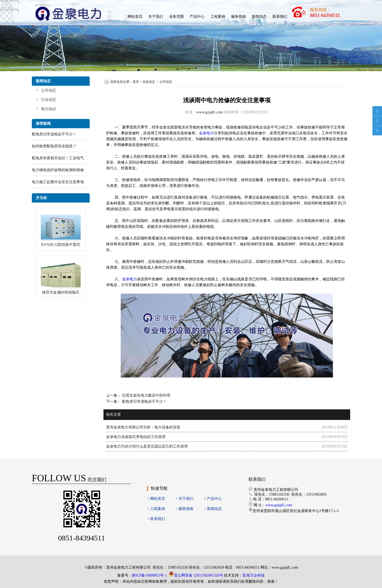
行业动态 (49, 100)
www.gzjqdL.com (210, 112)
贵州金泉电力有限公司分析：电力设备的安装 (143, 427)
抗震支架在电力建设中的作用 (146, 395)
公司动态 (49, 90)
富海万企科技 (254, 575)
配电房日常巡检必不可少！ (54, 134)
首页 (136, 82)
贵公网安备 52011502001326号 (199, 575)
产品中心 (197, 17)
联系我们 (280, 17)
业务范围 (176, 17)
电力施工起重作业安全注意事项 (58, 182)
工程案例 (218, 17)
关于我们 (156, 17)
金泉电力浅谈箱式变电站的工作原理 (136, 437)
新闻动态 (259, 17)
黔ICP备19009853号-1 (149, 575)
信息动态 (149, 82)
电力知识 (49, 109)
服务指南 (238, 17)
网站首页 (135, 17)
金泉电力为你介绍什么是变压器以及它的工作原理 (147, 446)
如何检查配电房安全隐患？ (54, 146)
